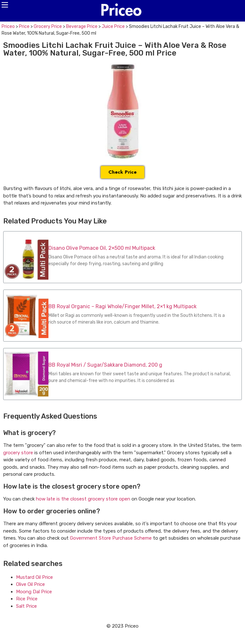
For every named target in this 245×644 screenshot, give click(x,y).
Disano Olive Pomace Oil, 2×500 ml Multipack (102, 248)
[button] (5, 5)
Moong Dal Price (34, 592)
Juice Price (113, 26)
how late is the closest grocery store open (83, 499)
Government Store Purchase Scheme (111, 538)
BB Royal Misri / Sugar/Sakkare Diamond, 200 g (105, 365)
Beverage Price (82, 26)
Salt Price (26, 606)
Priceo (8, 26)
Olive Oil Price (30, 584)
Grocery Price (48, 26)
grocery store (18, 453)
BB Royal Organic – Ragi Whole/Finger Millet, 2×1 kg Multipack (122, 306)
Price (24, 26)
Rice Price (27, 599)
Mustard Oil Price (34, 577)
